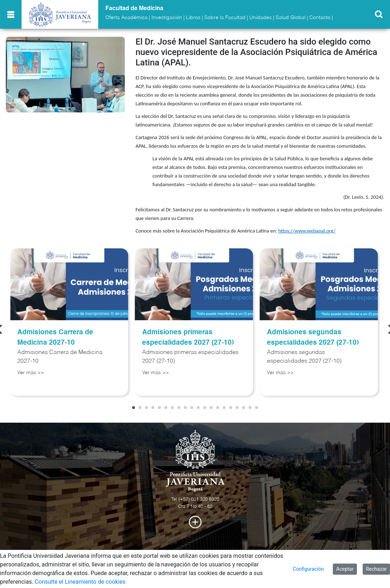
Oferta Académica (126, 18)
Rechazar (376, 569)
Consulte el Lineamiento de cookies (80, 582)
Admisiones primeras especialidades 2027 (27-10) (188, 337)
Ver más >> (31, 373)
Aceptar (345, 569)
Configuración (309, 569)
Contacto (320, 18)
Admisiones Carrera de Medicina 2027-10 (55, 337)
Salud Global (291, 18)
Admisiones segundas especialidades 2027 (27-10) (313, 337)
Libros (193, 18)
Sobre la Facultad (225, 18)
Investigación (167, 18)
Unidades (260, 18)
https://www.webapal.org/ (307, 231)
